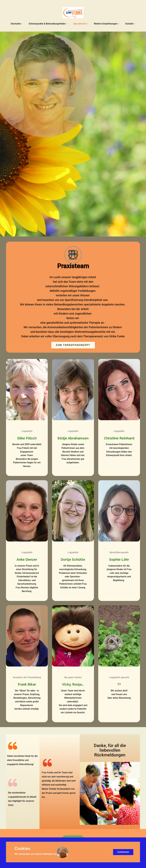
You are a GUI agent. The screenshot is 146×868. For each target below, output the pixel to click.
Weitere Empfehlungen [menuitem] (106, 24)
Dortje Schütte (73, 559)
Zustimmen (123, 852)
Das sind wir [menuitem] (80, 24)
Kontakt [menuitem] (129, 24)
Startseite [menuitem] (16, 24)
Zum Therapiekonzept (73, 345)
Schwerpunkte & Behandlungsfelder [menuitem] (47, 24)
